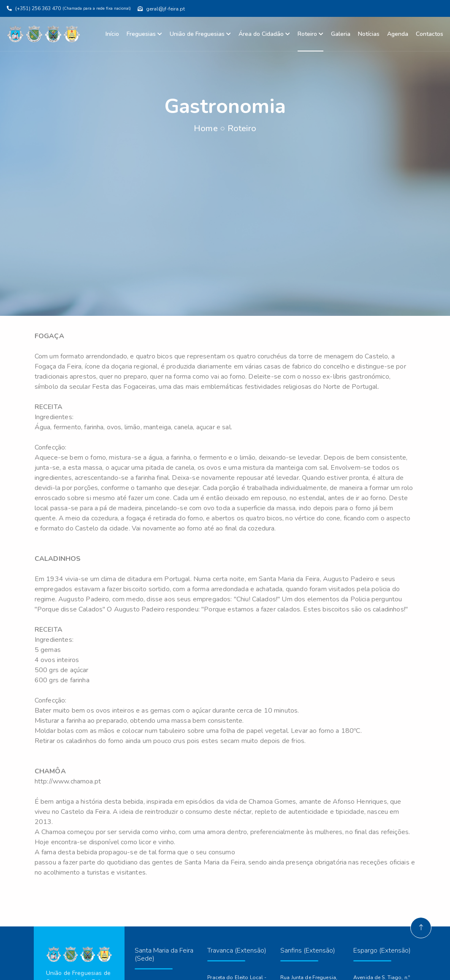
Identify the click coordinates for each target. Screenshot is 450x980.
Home (206, 128)
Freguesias (144, 34)
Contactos (430, 34)
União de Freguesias (200, 34)
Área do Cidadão (264, 34)
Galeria (341, 34)
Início (112, 34)
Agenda (398, 34)
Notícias (369, 34)
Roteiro (310, 34)
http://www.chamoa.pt (68, 781)
